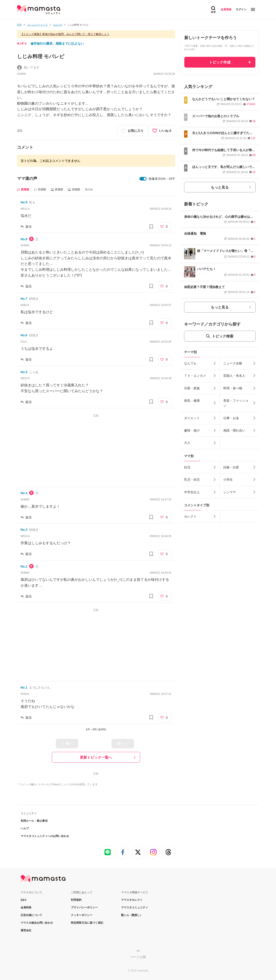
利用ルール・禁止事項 (34, 821)
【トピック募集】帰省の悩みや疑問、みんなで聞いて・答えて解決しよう (65, 34)
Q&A (24, 900)
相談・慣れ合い (234, 430)
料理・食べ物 (233, 388)
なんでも (190, 363)
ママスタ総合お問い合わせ (37, 923)
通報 (20, 130)
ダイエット (192, 418)
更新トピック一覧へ (96, 757)
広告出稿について (31, 915)
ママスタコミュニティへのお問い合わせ (45, 836)
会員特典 (26, 907)
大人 (187, 443)
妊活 (187, 467)
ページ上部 (138, 957)
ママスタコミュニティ (135, 907)
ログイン (241, 9)
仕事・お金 (231, 418)
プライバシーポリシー (84, 907)
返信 (28, 227)
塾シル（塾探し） (132, 915)
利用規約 (76, 900)
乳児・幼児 (192, 480)
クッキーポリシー (82, 915)
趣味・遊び (192, 430)
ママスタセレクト (132, 900)
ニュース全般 (233, 363)
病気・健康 (192, 401)
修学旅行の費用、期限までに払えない (57, 44)
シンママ (230, 492)
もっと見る (220, 187)
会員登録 (226, 9)
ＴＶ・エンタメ (195, 376)
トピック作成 (220, 62)
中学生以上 (192, 492)
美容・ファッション (236, 403)
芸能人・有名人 (234, 376)
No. (24, 202)
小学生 (228, 480)
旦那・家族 (192, 388)
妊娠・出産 (231, 467)
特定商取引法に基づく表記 (87, 923)
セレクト (190, 516)
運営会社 (26, 930)
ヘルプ (25, 828)
